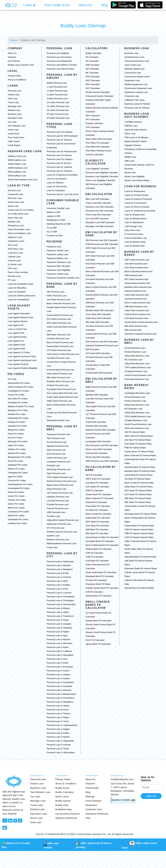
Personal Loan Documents (59, 57)
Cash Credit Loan (133, 65)
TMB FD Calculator (95, 557)
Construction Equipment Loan (138, 88)
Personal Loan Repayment (59, 61)
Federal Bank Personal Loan (60, 346)
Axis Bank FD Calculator (97, 483)
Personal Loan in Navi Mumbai (61, 604)
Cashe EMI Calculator (96, 422)
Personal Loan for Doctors (59, 163)
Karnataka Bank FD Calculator (100, 541)
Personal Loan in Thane (58, 749)
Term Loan (13, 245)
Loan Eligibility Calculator (97, 169)
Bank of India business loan (137, 303)
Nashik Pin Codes (16, 516)
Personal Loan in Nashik (58, 737)
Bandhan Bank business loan (138, 287)
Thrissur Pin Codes (17, 500)
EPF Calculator (93, 84)
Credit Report (14, 145)
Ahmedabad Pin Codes (19, 488)
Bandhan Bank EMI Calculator (100, 310)
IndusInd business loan (135, 291)
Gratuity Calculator (94, 123)
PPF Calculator (93, 77)
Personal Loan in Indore (58, 733)
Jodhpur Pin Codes (17, 449)
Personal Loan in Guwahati (59, 686)
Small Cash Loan (16, 202)
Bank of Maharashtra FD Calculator (102, 545)
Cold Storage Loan (133, 226)
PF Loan (12, 280)
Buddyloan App (63, 809)
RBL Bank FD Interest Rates (138, 502)
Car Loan (12, 122)
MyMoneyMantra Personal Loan (62, 543)
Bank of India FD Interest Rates (139, 483)
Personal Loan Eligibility (58, 53)
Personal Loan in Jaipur (58, 612)
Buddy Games (63, 801)
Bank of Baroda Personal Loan (61, 303)
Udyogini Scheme (133, 145)
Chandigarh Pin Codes (18, 391)
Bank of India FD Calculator (98, 514)
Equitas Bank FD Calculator (99, 621)
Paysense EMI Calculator (59, 266)
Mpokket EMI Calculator (97, 395)
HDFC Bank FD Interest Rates (139, 436)
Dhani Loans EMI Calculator (99, 449)
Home (14, 40)
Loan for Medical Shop (135, 242)
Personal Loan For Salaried (59, 132)
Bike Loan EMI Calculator (98, 199)
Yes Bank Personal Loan (58, 358)
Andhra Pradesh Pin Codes (21, 387)
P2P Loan (12, 268)
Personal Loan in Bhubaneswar (61, 694)
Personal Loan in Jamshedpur (61, 752)
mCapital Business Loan (136, 371)
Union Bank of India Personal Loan (63, 354)
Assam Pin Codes (16, 395)
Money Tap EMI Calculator (98, 457)
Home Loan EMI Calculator (98, 215)
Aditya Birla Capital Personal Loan (63, 520)
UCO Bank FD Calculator (97, 526)
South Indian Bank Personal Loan (62, 397)
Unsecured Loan (15, 194)
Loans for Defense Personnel (138, 199)
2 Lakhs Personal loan (57, 91)
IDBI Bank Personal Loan (59, 335)
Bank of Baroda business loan (139, 271)
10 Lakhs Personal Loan (58, 102)
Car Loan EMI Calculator (97, 219)
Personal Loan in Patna (58, 647)
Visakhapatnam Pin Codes (20, 484)
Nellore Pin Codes (16, 469)
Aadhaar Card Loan (17, 156)
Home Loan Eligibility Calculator (101, 180)
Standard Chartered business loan (140, 334)
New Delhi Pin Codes (18, 399)
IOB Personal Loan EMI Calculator (102, 342)
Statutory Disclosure (66, 818)
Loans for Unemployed (18, 300)
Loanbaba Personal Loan (58, 462)
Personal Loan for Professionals (62, 151)
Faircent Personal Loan (58, 508)
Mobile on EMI (53, 212)
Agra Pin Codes (15, 477)
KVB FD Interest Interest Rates (139, 529)
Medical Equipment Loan (136, 84)
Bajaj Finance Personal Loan (60, 485)
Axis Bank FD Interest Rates (138, 440)
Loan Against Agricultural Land (22, 360)
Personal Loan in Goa (57, 659)
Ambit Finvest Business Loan (138, 375)
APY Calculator (93, 119)
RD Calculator (92, 61)
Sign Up (151, 796)
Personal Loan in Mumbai (59, 565)
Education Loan (15, 118)
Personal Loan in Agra (57, 636)
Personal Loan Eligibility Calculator (102, 173)
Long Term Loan (15, 253)
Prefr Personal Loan (56, 454)
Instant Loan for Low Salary (21, 210)
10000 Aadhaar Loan (18, 168)
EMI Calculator (92, 65)
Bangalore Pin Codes (18, 410)
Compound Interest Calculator (100, 96)
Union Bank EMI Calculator (98, 314)
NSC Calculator (93, 80)
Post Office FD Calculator (97, 143)
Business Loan (15, 114)
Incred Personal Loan (57, 442)
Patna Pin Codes (16, 434)
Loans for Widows (55, 183)
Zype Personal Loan (56, 473)
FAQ (88, 818)
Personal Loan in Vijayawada (60, 741)
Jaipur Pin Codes (16, 445)
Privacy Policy (14, 76)
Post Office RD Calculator (98, 147)
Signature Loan (15, 237)
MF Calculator (92, 73)
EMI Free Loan (15, 198)
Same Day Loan (15, 218)
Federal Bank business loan (137, 314)
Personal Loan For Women (59, 155)
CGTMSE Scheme (133, 122)
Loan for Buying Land (135, 215)
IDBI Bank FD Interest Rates (138, 498)
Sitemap (90, 796)
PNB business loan (133, 275)
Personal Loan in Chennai (59, 577)
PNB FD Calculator (95, 491)
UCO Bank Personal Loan (59, 350)
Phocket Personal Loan (58, 504)
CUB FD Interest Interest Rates (139, 537)
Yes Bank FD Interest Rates (137, 479)
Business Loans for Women (137, 104)
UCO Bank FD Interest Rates (138, 494)
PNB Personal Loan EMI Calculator (102, 244)
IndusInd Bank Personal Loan (61, 370)
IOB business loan (133, 330)
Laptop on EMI (54, 216)
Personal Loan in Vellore (58, 706)
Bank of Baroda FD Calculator (100, 498)
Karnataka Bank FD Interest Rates (141, 514)
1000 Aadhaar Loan (17, 176)
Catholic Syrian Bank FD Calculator (102, 588)
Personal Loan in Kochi (58, 663)
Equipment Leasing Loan (136, 92)
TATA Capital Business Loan (138, 367)
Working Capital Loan (135, 69)
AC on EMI (52, 232)
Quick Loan (13, 206)
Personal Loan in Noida (58, 620)
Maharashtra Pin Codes (19, 383)
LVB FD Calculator (94, 592)
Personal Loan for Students (59, 167)
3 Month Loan (14, 257)
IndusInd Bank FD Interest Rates (140, 467)
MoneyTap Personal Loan (59, 469)
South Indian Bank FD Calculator (101, 572)
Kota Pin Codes (15, 438)
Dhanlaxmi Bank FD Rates (98, 584)
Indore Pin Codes (16, 492)
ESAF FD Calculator (95, 640)
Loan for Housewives (56, 179)
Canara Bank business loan (137, 283)
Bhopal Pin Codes (16, 430)
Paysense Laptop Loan (57, 254)
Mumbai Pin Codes (17, 414)
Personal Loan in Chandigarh (60, 600)
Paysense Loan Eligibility (58, 270)
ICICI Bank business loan (136, 268)
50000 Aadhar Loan (17, 160)
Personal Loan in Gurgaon (59, 624)
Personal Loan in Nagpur (58, 729)
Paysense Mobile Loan (57, 258)
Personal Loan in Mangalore (60, 702)
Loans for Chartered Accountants (62, 175)
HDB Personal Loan (56, 512)
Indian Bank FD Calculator (98, 518)
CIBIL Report (14, 141)
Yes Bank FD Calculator (97, 510)
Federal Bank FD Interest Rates (139, 526)
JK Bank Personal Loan (58, 385)
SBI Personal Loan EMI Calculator (102, 240)
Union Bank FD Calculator (98, 506)
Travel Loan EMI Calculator (98, 203)
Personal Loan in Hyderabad (60, 561)
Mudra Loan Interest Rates (137, 180)
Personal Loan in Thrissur (59, 713)
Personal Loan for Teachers (60, 171)
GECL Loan (130, 134)
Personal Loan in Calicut (58, 671)
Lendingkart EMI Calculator (98, 441)
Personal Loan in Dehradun (59, 643)
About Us (12, 53)
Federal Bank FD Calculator (99, 549)
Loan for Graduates (56, 190)
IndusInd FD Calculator (96, 502)
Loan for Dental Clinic (135, 246)
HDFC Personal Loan (57, 296)
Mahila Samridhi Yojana (136, 141)
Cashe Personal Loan (57, 458)
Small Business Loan (134, 57)
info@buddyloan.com (122, 779)
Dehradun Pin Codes (18, 441)
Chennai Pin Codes (17, 480)
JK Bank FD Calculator (96, 580)
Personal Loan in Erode (58, 573)
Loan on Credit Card (17, 329)
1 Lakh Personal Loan (57, 87)
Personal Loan (15, 91)
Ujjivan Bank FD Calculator (98, 644)
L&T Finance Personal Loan (60, 493)
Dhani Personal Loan (56, 489)
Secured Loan (14, 190)
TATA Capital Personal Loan (60, 477)
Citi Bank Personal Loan (58, 339)
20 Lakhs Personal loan (58, 110)
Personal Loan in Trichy (58, 721)
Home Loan (13, 130)
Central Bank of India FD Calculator (102, 537)
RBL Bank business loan (136, 326)
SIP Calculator (92, 69)
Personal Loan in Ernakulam (60, 667)
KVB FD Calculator (94, 553)
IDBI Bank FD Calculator (97, 529)
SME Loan (129, 161)
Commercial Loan (133, 73)
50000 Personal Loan (57, 83)
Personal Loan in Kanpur (58, 678)
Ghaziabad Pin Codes (18, 519)
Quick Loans (62, 796)
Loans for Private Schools (136, 195)
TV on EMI (52, 228)
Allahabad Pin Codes (18, 465)
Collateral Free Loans (135, 100)
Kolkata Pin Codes (16, 422)
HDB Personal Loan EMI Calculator (102, 461)
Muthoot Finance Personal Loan (62, 481)
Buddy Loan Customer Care (21, 65)
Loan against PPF (16, 333)
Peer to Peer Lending (18, 272)
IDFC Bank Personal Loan (59, 323)
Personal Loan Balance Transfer (62, 65)
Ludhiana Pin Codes (17, 523)
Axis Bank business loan (136, 264)
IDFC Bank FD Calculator (98, 522)
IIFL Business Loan (133, 360)
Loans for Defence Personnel (21, 296)
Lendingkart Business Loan (137, 393)
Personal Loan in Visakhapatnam (62, 725)
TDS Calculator (93, 127)
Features (12, 57)
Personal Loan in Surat (57, 710)
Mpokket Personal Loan (58, 446)
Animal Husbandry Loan (136, 238)
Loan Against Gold (16, 345)
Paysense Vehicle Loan (58, 250)
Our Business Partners (68, 814)
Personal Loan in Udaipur (59, 675)
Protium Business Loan (135, 352)
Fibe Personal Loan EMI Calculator (102, 445)
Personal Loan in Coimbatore (60, 682)
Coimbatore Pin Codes (18, 512)
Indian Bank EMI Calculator (98, 318)
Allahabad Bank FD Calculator (100, 576)
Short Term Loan (16, 249)
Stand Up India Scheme (136, 130)
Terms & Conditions (17, 80)
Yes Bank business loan (136, 299)
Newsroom (91, 805)
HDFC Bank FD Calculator (98, 479)
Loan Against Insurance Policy (22, 356)
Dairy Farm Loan (132, 230)
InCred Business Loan (135, 348)
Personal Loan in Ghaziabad (60, 655)
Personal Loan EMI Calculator (100, 211)
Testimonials (92, 788)
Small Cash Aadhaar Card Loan (23, 180)
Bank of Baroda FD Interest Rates (140, 455)
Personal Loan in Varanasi (59, 690)
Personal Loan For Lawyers (60, 159)
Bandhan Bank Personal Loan (61, 381)
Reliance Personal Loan (58, 540)
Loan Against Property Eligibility (23, 368)
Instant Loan (14, 95)
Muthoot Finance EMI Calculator (101, 430)
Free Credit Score (16, 137)
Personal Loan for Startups (59, 140)
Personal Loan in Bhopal (58, 608)
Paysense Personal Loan (58, 434)
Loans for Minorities (17, 288)
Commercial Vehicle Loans (137, 77)
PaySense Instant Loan (58, 274)
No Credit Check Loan (18, 214)
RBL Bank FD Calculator (97, 533)
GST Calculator (93, 88)
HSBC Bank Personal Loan (59, 401)
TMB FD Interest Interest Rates (139, 533)
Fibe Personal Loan (56, 438)
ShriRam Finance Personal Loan (62, 532)
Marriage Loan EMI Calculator (100, 226)
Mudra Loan (130, 173)
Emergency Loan (16, 225)
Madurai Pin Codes (17, 453)
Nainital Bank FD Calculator (99, 596)
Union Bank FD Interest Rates (139, 475)
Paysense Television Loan (59, 262)
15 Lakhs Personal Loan (58, 106)
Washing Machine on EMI (59, 224)
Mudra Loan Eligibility (135, 176)
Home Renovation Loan (19, 229)
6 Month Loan (14, 261)
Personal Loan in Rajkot (58, 632)
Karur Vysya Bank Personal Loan (62, 393)
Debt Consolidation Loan (19, 233)
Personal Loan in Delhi (57, 581)
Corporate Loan (132, 96)
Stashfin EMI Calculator (97, 426)
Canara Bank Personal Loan (60, 315)
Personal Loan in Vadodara (59, 628)
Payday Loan (14, 222)
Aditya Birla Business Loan (137, 364)
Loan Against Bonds (17, 337)
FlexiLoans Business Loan (137, 379)
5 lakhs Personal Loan (57, 98)
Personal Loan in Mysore (58, 639)
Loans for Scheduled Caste (21, 284)
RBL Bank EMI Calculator (98, 322)
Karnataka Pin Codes (18, 402)
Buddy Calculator (94, 53)
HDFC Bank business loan (137, 260)
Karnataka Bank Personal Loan (61, 389)
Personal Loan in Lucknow (59, 593)
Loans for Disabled (17, 292)
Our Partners (14, 61)
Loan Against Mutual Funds (21, 317)
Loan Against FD (16, 325)
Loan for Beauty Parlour (136, 219)
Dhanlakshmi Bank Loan (58, 420)
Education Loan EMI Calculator (100, 222)
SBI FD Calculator (94, 475)
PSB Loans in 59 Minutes (136, 137)
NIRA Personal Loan (56, 450)
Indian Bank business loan (137, 310)
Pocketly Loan (53, 466)
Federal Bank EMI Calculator (99, 373)
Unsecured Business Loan (137, 61)
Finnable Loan (53, 516)
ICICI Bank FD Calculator (97, 487)
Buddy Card (62, 805)
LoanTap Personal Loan (58, 501)
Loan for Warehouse (134, 222)
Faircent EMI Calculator (97, 453)
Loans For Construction (135, 203)
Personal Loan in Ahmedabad (61, 597)
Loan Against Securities (19, 314)
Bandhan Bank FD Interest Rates (140, 471)
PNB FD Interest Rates (135, 448)
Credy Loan (52, 547)
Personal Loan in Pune (57, 589)
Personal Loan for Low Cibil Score (63, 194)
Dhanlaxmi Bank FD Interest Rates (141, 568)
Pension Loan (14, 276)
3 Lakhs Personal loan (57, 95)
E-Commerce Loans (134, 234)
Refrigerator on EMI (56, 220)
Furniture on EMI (55, 236)
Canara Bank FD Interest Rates (139, 452)
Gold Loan (13, 98)
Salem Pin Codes (16, 504)
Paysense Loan (54, 247)
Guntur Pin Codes (16, 496)
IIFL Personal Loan (56, 528)
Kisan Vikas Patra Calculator (99, 139)
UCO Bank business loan (136, 318)
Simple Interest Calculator (98, 92)
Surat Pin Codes (15, 461)
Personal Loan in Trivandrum (60, 616)
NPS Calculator (93, 116)
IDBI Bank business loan (136, 307)
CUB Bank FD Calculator (97, 561)
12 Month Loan (15, 264)
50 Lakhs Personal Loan (58, 118)
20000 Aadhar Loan (17, 164)
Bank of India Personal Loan (60, 342)
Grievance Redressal (97, 814)
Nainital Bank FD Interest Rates (139, 588)
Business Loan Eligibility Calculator (102, 176)
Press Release (93, 801)
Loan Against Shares (18, 321)
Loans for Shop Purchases (137, 207)
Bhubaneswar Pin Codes (19, 457)
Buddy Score (62, 788)
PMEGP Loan (131, 126)
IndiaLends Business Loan (137, 356)
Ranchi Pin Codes (16, 508)
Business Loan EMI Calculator (100, 207)
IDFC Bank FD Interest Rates (138, 491)
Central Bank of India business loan (141, 322)
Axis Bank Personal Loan (58, 300)
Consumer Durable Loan (58, 208)
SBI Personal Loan (55, 292)
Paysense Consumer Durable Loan (63, 278)
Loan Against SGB (16, 349)
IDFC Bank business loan (136, 279)
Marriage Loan (15, 106)
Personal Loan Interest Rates (60, 69)
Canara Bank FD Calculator (98, 494)
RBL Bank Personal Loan (59, 377)
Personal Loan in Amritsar (59, 745)
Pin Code (12, 379)
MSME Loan (130, 157)
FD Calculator (92, 57)
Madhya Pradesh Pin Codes (21, 406)
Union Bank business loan (137, 295)
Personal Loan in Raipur (58, 717)
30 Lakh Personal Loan (58, 114)
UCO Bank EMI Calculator (98, 353)
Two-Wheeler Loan (17, 126)
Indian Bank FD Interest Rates (139, 487)
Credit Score (14, 134)
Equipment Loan (132, 80)
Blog (88, 792)
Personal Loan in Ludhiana (59, 651)
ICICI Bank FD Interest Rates (138, 444)
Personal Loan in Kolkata (58, 585)
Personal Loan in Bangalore (60, 569)
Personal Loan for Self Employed (62, 136)
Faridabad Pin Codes (18, 473)
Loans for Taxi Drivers (57, 187)
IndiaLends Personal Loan (59, 524)
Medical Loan (14, 110)
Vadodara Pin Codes (17, 426)
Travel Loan (13, 102)
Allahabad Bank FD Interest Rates (140, 557)
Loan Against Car (16, 341)
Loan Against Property (18, 364)
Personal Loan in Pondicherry (61, 698)
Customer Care (94, 809)
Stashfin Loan (53, 536)
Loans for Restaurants (135, 191)
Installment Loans (16, 241)
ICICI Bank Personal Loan (59, 319)
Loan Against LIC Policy (19, 352)
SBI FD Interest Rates (135, 432)
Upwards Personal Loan (58, 497)
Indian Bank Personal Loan (59, 374)
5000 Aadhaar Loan (17, 172)
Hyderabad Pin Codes (18, 418)
